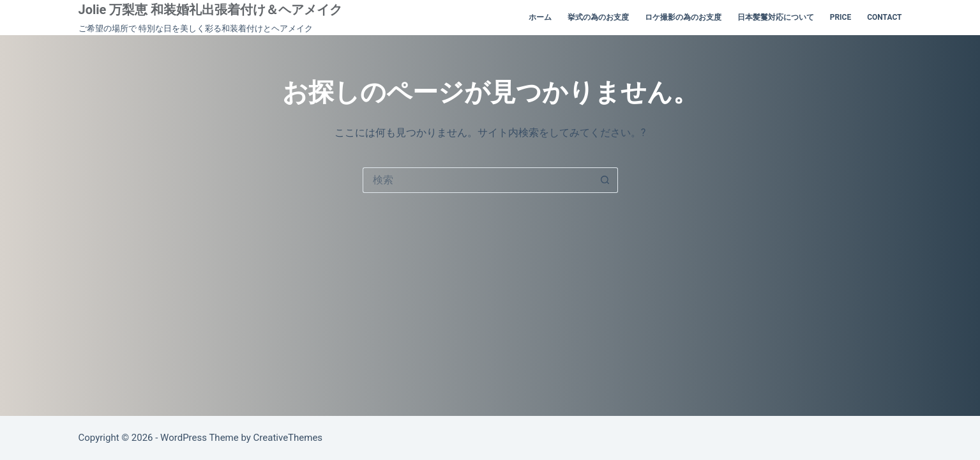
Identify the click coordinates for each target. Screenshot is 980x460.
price (841, 17)
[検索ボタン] (605, 180)
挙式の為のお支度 (598, 17)
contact (884, 17)
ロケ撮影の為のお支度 (683, 17)
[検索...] (478, 180)
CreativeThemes (288, 438)
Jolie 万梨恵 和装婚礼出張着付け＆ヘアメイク (211, 10)
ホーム (540, 17)
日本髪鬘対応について (776, 17)
